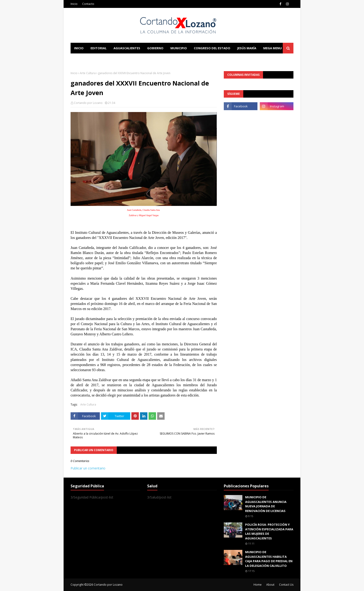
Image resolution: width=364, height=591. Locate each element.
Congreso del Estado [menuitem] (212, 48)
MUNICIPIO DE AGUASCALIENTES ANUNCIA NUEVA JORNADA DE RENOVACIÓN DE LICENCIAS (266, 504)
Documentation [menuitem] (122, 59)
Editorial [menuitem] (99, 48)
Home (258, 585)
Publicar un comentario (88, 468)
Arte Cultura (88, 73)
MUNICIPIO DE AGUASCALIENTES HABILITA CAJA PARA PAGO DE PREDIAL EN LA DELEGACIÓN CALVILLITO (269, 559)
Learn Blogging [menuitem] (87, 59)
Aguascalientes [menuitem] (127, 48)
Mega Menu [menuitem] (273, 48)
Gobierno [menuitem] (155, 48)
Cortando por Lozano (88, 103)
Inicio (74, 4)
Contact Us (286, 585)
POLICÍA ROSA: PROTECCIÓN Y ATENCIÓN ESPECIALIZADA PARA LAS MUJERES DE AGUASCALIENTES (269, 531)
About (270, 585)
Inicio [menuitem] (79, 48)
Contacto (88, 4)
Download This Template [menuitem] (167, 59)
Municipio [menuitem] (179, 48)
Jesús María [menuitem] (247, 48)
